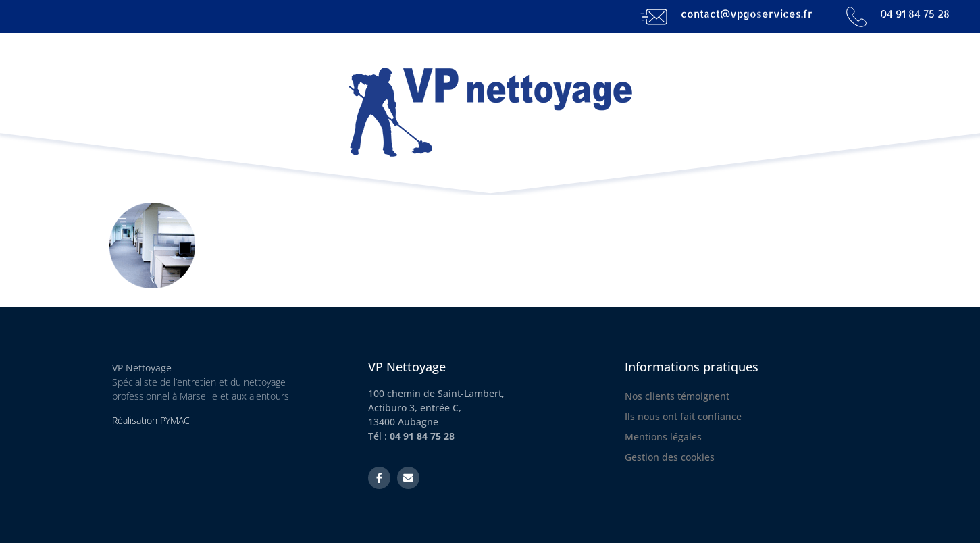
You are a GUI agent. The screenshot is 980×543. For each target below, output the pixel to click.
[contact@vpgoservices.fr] (654, 17)
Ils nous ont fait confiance (683, 416)
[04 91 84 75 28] (856, 17)
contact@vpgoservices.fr (747, 14)
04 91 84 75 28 (915, 14)
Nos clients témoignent (677, 396)
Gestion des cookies (670, 457)
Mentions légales (663, 437)
